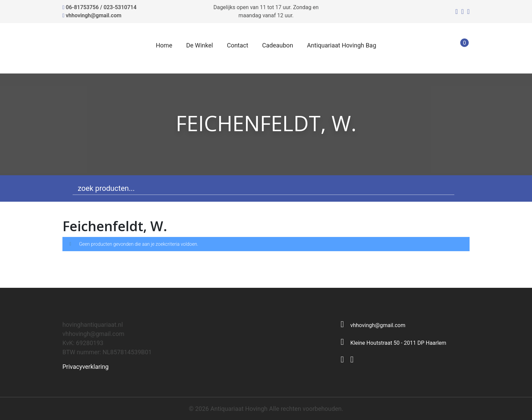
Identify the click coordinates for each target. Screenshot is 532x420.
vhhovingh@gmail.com (94, 15)
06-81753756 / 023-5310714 (101, 7)
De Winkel (200, 45)
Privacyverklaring (85, 367)
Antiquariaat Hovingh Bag (342, 45)
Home (164, 45)
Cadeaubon (278, 45)
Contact (238, 45)
